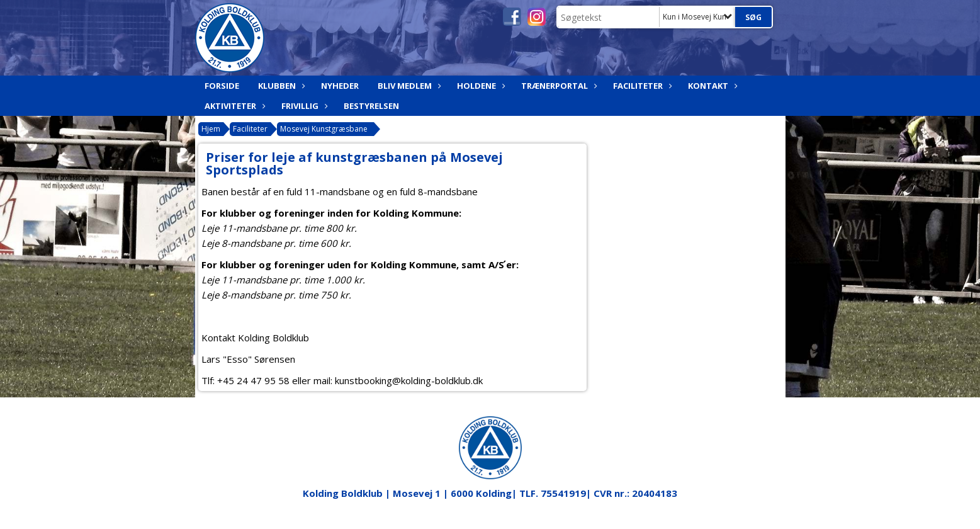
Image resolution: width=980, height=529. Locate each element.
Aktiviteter (234, 106)
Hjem (211, 129)
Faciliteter (641, 86)
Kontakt (711, 86)
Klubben (280, 86)
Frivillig (303, 106)
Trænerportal (558, 86)
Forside (222, 86)
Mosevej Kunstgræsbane (324, 129)
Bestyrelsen (371, 106)
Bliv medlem (408, 86)
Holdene (480, 86)
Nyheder (340, 86)
